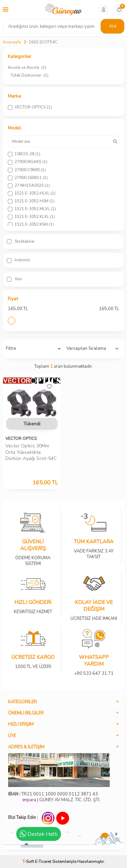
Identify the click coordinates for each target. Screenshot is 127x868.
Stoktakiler (21, 241)
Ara (113, 26)
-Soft (29, 862)
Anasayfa (12, 42)
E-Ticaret (43, 862)
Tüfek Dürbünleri (29, 75)
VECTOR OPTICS (21, 439)
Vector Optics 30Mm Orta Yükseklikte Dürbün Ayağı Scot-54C (31, 452)
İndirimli (18, 260)
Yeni (14, 279)
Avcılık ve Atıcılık (27, 67)
